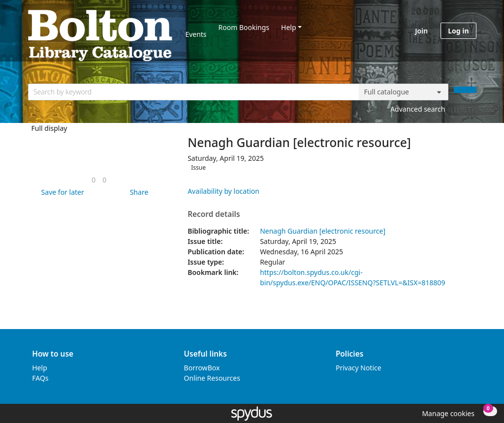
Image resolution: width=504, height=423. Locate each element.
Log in (458, 31)
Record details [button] (214, 214)
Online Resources (212, 378)
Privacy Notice (359, 368)
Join (421, 31)
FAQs (40, 378)
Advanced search (418, 109)
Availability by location (223, 191)
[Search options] (404, 92)
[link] (94, 180)
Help (289, 27)
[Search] (465, 90)
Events (196, 34)
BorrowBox (202, 368)
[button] (61, 192)
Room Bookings (244, 27)
